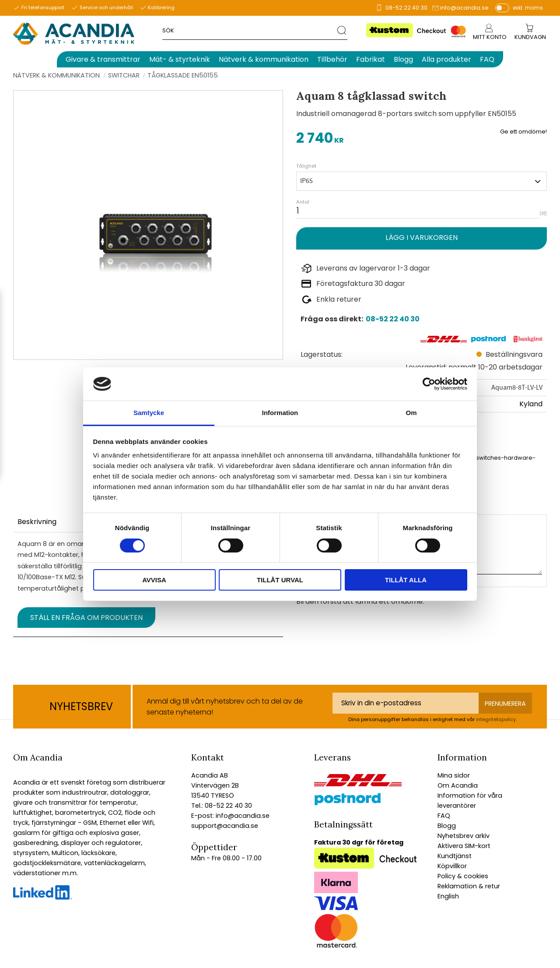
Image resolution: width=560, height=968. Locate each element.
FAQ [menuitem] (487, 59)
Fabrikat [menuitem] (371, 59)
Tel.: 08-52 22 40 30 (222, 806)
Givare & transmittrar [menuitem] (103, 59)
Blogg (447, 826)
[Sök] (342, 30)
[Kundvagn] (530, 37)
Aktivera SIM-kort (464, 846)
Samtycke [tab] (149, 413)
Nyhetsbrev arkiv (464, 836)
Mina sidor (454, 775)
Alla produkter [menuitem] (446, 59)
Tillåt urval (280, 580)
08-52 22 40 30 (406, 8)
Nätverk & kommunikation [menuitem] (264, 59)
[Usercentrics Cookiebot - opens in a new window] (429, 384)
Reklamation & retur (469, 886)
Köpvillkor (452, 866)
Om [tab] (411, 413)
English (448, 896)
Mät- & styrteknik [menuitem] (180, 59)
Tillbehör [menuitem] (332, 59)
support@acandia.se (225, 826)
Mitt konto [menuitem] (490, 37)
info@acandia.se (464, 8)
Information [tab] (280, 413)
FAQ (444, 816)
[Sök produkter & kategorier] (250, 30)
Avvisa (154, 580)
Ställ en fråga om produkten (86, 618)
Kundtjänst (455, 856)
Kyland (531, 404)
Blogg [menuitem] (403, 59)
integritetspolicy (496, 719)
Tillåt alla (406, 580)
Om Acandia (458, 785)
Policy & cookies (463, 876)
